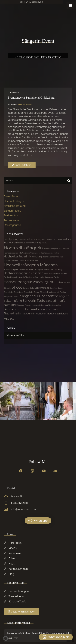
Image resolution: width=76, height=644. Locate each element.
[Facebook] (21, 471)
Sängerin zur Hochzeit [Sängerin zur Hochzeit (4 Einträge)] (20, 309)
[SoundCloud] (55, 471)
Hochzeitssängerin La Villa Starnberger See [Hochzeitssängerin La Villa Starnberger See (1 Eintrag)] (21, 260)
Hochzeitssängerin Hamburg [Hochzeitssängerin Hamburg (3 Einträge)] (23, 256)
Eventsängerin (25, 105)
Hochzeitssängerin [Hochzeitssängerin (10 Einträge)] (23, 248)
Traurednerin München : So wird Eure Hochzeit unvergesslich (38, 633)
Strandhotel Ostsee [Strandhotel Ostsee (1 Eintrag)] (32, 292)
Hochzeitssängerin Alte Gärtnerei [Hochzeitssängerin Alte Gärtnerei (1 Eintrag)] (56, 249)
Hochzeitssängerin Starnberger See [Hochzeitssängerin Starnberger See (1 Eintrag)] (24, 277)
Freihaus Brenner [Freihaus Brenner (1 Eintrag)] (25, 243)
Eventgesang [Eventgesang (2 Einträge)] (11, 239)
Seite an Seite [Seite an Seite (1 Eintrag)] (28, 288)
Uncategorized (12, 225)
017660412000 (20, 503)
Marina (14, 105)
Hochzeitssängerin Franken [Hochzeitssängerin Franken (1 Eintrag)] (49, 253)
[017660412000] (7, 503)
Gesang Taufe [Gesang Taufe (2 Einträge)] (40, 243)
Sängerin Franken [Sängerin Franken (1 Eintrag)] (59, 292)
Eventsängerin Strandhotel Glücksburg (31, 98)
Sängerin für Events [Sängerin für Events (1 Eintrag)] (12, 296)
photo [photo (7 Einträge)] (17, 287)
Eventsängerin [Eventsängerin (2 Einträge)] (37, 239)
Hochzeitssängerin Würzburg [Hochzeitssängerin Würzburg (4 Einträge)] (26, 282)
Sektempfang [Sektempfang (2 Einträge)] (42, 288)
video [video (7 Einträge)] (9, 318)
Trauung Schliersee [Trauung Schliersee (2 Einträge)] (57, 314)
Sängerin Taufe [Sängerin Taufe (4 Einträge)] (34, 301)
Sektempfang (12, 215)
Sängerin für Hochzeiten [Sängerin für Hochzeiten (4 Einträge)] (38, 296)
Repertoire (15, 553)
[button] (38, 521)
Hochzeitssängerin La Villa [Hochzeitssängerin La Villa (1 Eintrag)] (53, 257)
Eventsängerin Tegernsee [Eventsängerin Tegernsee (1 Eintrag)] (56, 239)
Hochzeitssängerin (15, 201)
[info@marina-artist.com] (7, 509)
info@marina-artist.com (25, 509)
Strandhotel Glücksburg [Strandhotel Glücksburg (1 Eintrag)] (14, 292)
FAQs (12, 564)
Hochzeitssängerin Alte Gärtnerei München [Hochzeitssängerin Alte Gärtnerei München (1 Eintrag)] (21, 253)
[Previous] (74, 401)
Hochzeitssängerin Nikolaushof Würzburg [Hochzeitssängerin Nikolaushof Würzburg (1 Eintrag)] (46, 270)
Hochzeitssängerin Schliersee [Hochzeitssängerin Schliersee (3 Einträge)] (24, 273)
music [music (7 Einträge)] (54, 282)
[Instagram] (32, 471)
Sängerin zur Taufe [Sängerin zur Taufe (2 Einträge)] (48, 310)
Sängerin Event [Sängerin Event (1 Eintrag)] (46, 292)
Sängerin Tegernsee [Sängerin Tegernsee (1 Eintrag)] (25, 305)
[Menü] (70, 6)
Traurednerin (11, 220)
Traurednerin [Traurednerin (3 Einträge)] (12, 313)
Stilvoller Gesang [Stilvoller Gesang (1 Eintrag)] (57, 288)
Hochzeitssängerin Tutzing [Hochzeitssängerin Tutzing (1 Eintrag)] (49, 277)
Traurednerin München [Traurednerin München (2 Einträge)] (34, 314)
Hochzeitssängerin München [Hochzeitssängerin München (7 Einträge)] (31, 265)
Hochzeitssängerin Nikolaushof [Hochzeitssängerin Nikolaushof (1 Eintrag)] (16, 270)
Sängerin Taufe (12, 211)
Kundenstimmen (18, 569)
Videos (13, 548)
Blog (11, 574)
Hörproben (15, 543)
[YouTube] (44, 471)
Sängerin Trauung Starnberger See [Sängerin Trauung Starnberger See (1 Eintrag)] (47, 305)
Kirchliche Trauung (15, 206)
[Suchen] (38, 181)
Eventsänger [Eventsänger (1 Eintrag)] (24, 239)
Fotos (12, 558)
